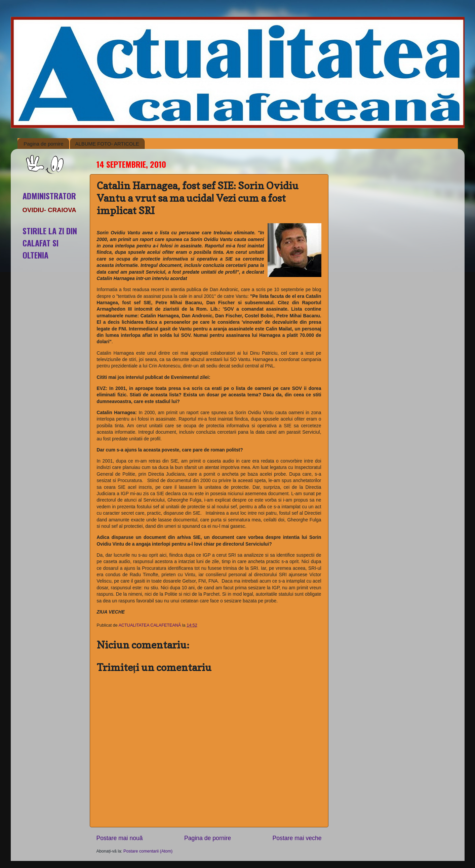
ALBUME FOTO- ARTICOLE (107, 144)
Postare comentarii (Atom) (148, 851)
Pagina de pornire (43, 144)
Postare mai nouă (120, 838)
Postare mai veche (297, 838)
